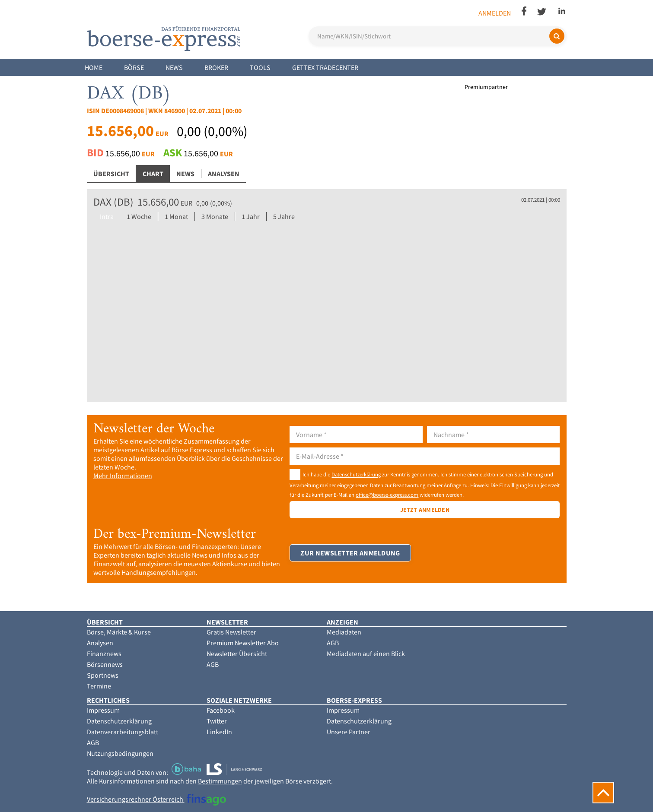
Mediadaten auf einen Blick (366, 653)
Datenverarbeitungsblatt (123, 732)
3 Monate (215, 216)
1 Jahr (251, 216)
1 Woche (139, 216)
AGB (213, 664)
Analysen (224, 174)
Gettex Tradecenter (325, 67)
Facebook (221, 710)
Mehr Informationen (123, 476)
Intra (107, 216)
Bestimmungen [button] (220, 781)
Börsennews (105, 664)
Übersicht (111, 174)
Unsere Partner (349, 732)
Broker (216, 67)
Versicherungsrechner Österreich (157, 799)
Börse (134, 67)
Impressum (103, 710)
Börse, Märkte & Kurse (119, 632)
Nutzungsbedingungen (120, 753)
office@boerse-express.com (387, 495)
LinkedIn (219, 732)
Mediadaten (344, 632)
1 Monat (176, 216)
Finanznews (104, 653)
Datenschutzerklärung (356, 475)
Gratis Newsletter (231, 632)
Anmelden (495, 13)
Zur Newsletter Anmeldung (350, 553)
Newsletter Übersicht (237, 653)
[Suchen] (557, 36)
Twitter (217, 721)
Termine (99, 686)
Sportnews (103, 675)
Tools (260, 67)
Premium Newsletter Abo (243, 643)
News (174, 67)
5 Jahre (284, 216)
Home (94, 67)
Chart (153, 174)
